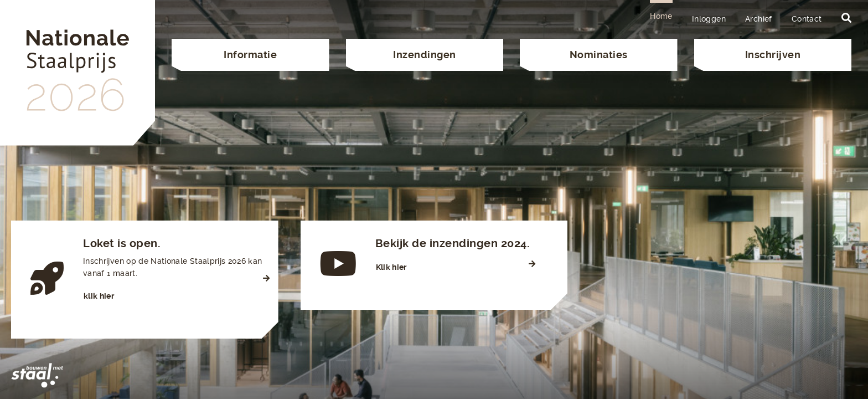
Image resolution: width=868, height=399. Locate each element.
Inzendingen (425, 55)
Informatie (250, 55)
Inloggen (709, 19)
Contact (807, 19)
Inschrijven (773, 55)
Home (661, 16)
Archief (759, 19)
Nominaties (599, 55)
